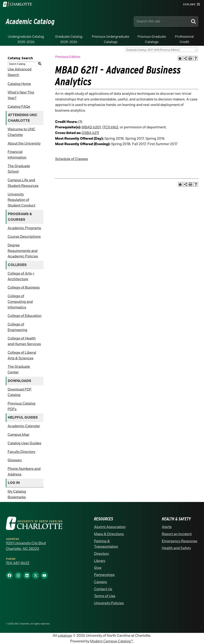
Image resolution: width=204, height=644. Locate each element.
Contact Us (103, 589)
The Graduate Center (19, 369)
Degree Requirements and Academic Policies (23, 251)
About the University (24, 143)
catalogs (65, 636)
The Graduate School (19, 169)
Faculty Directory (21, 452)
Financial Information (17, 155)
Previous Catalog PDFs (22, 406)
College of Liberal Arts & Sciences (22, 355)
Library (100, 561)
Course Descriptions (24, 237)
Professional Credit (184, 39)
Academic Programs (24, 228)
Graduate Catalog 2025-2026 (69, 39)
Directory (101, 554)
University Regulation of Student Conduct (21, 200)
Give (98, 568)
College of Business (24, 287)
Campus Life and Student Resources (23, 183)
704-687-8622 (18, 563)
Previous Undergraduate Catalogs (111, 39)
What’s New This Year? (21, 95)
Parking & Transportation (106, 544)
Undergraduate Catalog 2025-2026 (26, 39)
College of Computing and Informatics (20, 302)
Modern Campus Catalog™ (112, 641)
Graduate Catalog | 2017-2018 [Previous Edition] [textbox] (153, 50)
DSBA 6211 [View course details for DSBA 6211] (90, 133)
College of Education (25, 316)
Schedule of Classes (72, 159)
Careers (100, 582)
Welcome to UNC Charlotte (21, 132)
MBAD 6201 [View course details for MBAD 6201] (91, 127)
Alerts (167, 527)
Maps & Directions (109, 534)
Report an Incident (177, 534)
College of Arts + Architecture (21, 276)
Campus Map (18, 435)
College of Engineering (17, 327)
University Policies (109, 603)
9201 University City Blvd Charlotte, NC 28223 (26, 546)
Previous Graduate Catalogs (152, 39)
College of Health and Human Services (24, 341)
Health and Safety (176, 548)
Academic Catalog (30, 22)
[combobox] (162, 50)
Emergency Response (180, 541)
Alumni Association (110, 527)
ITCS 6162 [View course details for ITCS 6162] (110, 127)
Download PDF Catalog (20, 392)
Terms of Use (105, 596)
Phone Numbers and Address (24, 472)
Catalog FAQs (19, 107)
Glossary (15, 460)
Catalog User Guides (24, 443)
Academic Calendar (24, 426)
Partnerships (104, 575)
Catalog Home (19, 84)
